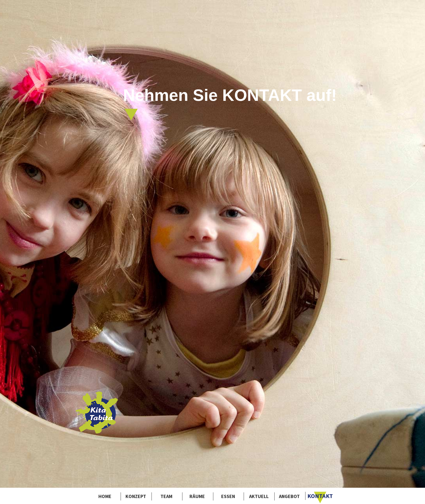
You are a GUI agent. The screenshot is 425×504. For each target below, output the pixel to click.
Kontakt (320, 496)
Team (166, 496)
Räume (197, 496)
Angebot (289, 496)
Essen (228, 496)
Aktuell (259, 496)
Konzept (136, 496)
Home (105, 496)
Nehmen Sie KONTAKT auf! (230, 103)
